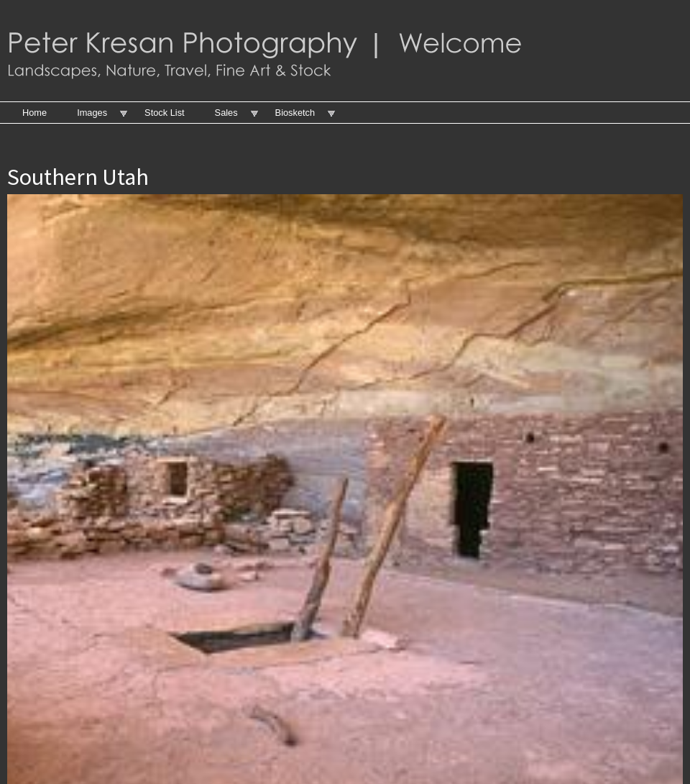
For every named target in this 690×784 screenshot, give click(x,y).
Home (34, 113)
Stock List (164, 113)
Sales (226, 113)
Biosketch (295, 113)
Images (92, 113)
